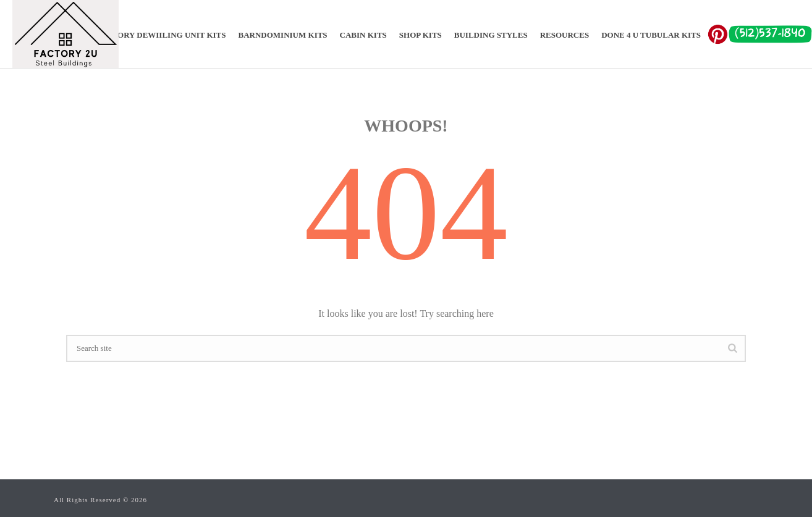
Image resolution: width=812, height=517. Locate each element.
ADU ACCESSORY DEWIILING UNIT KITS (146, 35)
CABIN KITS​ (363, 35)
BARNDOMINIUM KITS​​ (283, 35)
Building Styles (491, 35)
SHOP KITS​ (421, 35)
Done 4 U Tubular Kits (651, 35)
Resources (565, 35)
